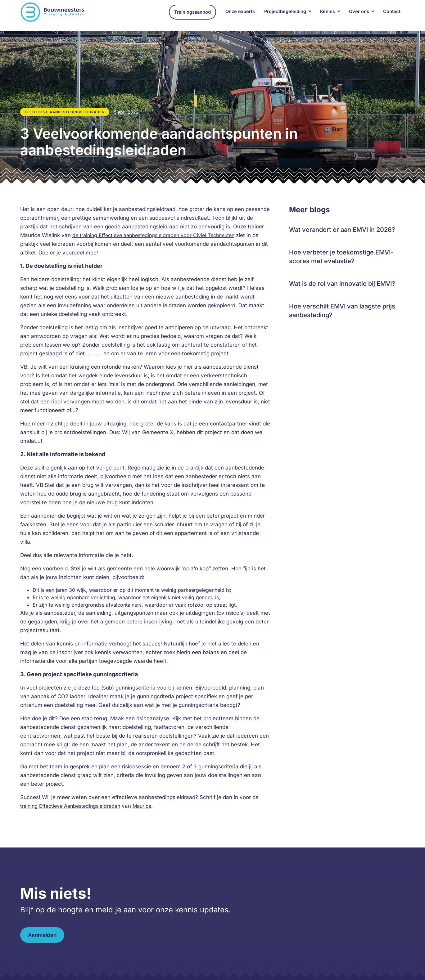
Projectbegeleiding (285, 15)
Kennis (328, 15)
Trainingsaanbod (192, 16)
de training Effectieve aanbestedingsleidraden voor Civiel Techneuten (153, 235)
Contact (392, 15)
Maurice (142, 806)
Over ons (359, 15)
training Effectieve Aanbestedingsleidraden (70, 806)
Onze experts (240, 15)
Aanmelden (42, 935)
